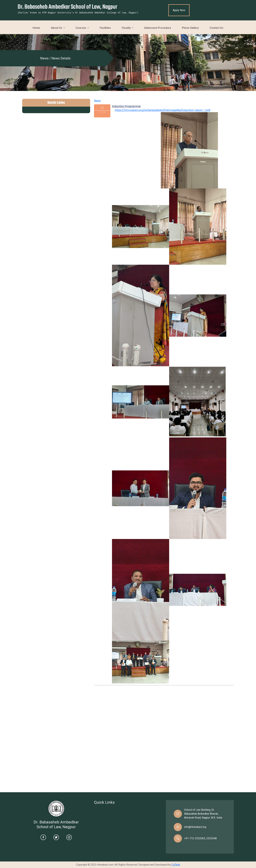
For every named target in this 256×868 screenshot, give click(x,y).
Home (38, 26)
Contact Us (218, 26)
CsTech (176, 865)
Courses (81, 28)
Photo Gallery (192, 26)
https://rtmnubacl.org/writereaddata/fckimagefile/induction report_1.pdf (163, 110)
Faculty (127, 28)
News (97, 101)
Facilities (107, 26)
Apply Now (179, 10)
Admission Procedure (159, 26)
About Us (57, 28)
